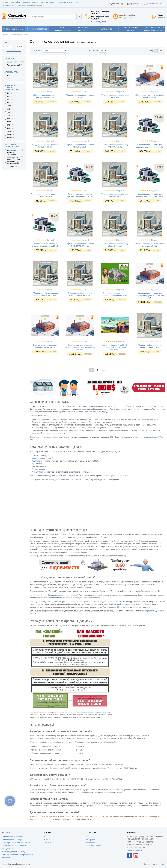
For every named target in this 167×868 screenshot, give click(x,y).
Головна (5, 35)
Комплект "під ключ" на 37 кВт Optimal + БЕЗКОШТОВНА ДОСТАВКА (115, 347)
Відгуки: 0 (50, 92)
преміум (77, 479)
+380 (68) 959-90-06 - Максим (100, 18)
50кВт (9, 128)
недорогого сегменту (61, 479)
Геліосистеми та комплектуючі (15, 846)
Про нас (5, 2)
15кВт (9, 112)
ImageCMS (160, 864)
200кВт (9, 135)
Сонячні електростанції (12, 840)
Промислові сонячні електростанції (29, 5)
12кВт (9, 109)
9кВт (8, 103)
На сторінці (93, 51)
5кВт (8, 93)
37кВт (9, 125)
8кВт (8, 100)
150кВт (9, 131)
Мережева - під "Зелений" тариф (13, 158)
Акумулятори (7, 849)
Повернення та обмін (65, 2)
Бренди (35, 2)
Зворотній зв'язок (135, 850)
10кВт (9, 106)
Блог (77, 2)
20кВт (9, 119)
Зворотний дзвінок (99, 22)
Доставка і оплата (47, 2)
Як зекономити (8, 5)
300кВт (9, 138)
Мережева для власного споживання (12, 152)
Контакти (26, 2)
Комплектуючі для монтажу (14, 852)
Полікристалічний (13, 65)
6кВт (8, 96)
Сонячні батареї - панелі (12, 837)
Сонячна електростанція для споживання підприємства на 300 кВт (150, 295)
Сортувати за (37, 51)
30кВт (9, 122)
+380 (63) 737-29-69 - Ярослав (100, 13)
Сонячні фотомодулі (40, 455)
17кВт (9, 115)
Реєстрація (90, 840)
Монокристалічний (14, 62)
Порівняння (90, 843)
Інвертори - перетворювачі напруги (17, 843)
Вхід (87, 837)
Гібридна (10, 166)
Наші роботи (15, 2)
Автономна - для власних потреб (13, 163)
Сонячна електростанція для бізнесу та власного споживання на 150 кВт (80, 347)
